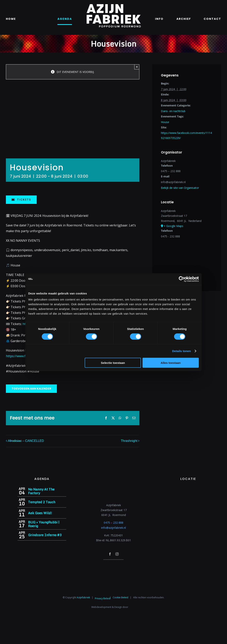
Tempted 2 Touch (42, 502)
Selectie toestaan (113, 363)
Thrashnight (129, 441)
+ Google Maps (173, 226)
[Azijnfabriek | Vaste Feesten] (188, 488)
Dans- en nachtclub (173, 111)
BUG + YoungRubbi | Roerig (44, 524)
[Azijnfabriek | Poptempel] (113, 565)
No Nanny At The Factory (41, 491)
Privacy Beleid (103, 598)
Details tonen (181, 351)
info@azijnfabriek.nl (113, 528)
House (165, 122)
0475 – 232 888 (113, 523)
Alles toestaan (171, 363)
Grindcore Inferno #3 (45, 535)
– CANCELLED (26, 441)
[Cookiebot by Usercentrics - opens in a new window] (182, 279)
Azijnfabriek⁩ (83, 597)
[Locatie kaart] (187, 260)
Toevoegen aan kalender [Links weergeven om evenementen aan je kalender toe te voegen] (31, 389)
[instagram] (117, 554)
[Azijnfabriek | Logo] (113, 5)
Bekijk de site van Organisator (180, 188)
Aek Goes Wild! (40, 513)
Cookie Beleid (120, 597)
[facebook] (110, 554)
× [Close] (137, 67)
